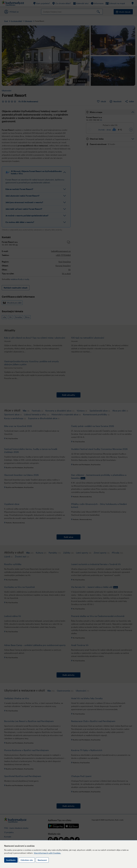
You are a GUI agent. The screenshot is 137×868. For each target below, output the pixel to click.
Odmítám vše (27, 860)
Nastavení (42, 860)
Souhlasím (11, 860)
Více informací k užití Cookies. (47, 853)
